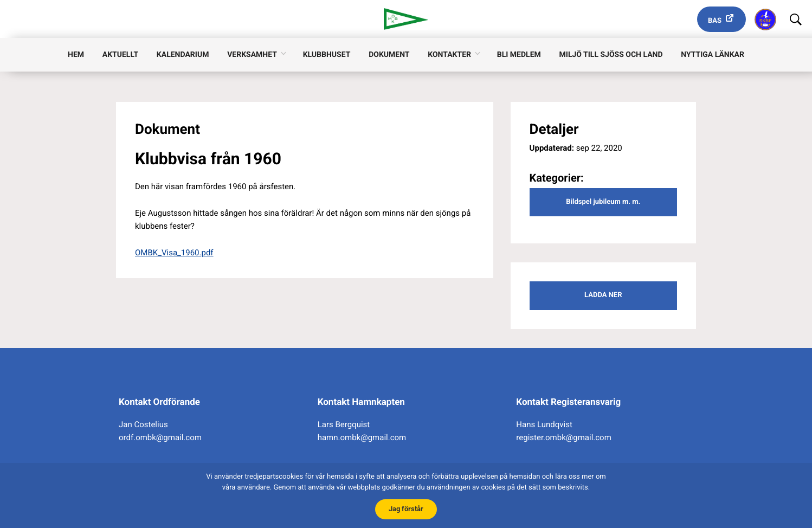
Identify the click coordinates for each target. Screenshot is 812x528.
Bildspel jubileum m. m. (603, 202)
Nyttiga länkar (713, 55)
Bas (715, 21)
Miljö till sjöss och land (611, 55)
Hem (76, 55)
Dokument (389, 55)
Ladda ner (603, 295)
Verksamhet (252, 55)
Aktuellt (120, 55)
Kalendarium (183, 55)
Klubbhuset (327, 55)
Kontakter (449, 55)
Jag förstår (406, 509)
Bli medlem (519, 55)
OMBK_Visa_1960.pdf (174, 253)
